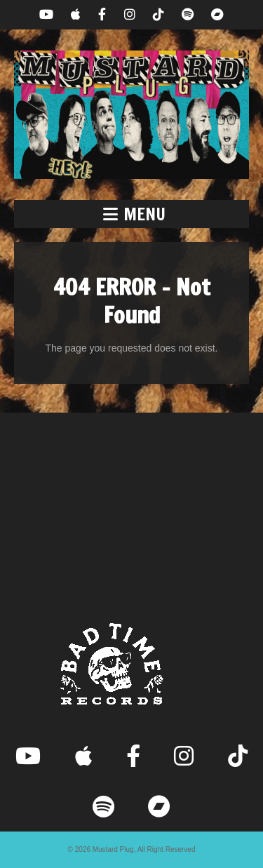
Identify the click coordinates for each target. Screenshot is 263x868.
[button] (131, 214)
